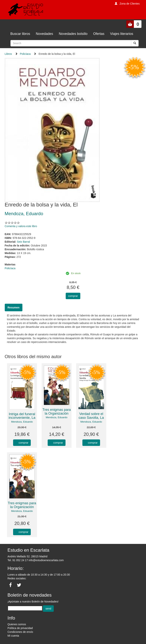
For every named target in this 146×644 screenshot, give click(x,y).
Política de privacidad (20, 628)
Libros (8, 54)
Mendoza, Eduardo (22, 422)
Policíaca (25, 54)
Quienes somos (17, 624)
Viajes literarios (122, 34)
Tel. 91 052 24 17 (18, 560)
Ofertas (99, 34)
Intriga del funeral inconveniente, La (22, 416)
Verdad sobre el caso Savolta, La (91, 416)
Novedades (45, 34)
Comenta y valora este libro (21, 226)
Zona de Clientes (130, 4)
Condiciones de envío (20, 632)
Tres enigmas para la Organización (56, 412)
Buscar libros (20, 34)
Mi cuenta (13, 636)
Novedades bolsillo (73, 34)
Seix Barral (23, 242)
